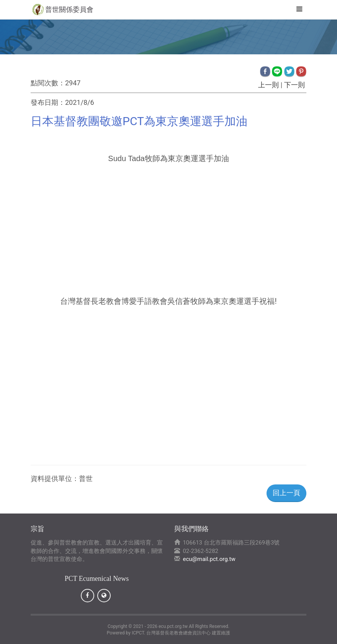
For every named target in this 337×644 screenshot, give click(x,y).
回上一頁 (286, 493)
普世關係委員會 (69, 9)
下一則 (294, 85)
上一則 (269, 85)
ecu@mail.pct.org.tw (209, 559)
